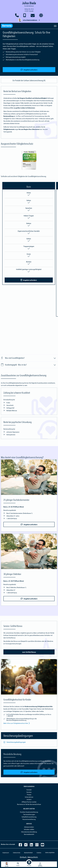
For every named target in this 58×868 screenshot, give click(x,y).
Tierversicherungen (29, 814)
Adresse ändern (29, 827)
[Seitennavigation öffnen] (55, 26)
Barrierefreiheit (28, 853)
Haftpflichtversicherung (29, 817)
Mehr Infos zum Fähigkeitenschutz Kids (17, 723)
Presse (29, 795)
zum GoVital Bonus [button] (29, 652)
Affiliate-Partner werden (29, 802)
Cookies (39, 853)
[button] (29, 20)
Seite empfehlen (50, 853)
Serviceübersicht (29, 834)
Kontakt (29, 790)
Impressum (6, 853)
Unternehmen (29, 797)
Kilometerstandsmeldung (29, 832)
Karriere (29, 792)
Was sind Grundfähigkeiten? (31, 358)
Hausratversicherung (29, 819)
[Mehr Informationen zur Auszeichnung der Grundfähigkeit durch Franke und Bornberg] (29, 160)
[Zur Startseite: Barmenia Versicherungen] (7, 26)
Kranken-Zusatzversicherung (29, 812)
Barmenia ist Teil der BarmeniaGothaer (29, 804)
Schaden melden (29, 829)
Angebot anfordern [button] (29, 70)
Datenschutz (17, 853)
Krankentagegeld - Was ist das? (31, 365)
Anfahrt (29, 799)
